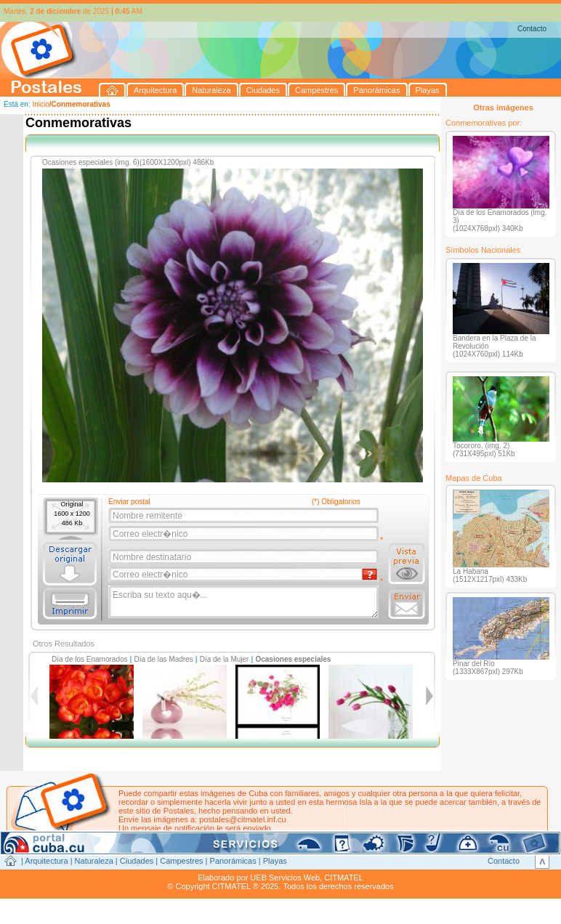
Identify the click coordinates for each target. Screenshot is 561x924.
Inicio (40, 104)
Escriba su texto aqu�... (245, 602)
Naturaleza (94, 861)
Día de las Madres (164, 659)
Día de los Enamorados (90, 659)
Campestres (181, 861)
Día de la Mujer (225, 659)
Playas (275, 861)
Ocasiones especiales (293, 659)
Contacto (532, 29)
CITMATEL (344, 878)
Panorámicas (233, 861)
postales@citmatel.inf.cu (242, 819)
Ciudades (137, 861)
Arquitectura (46, 861)
